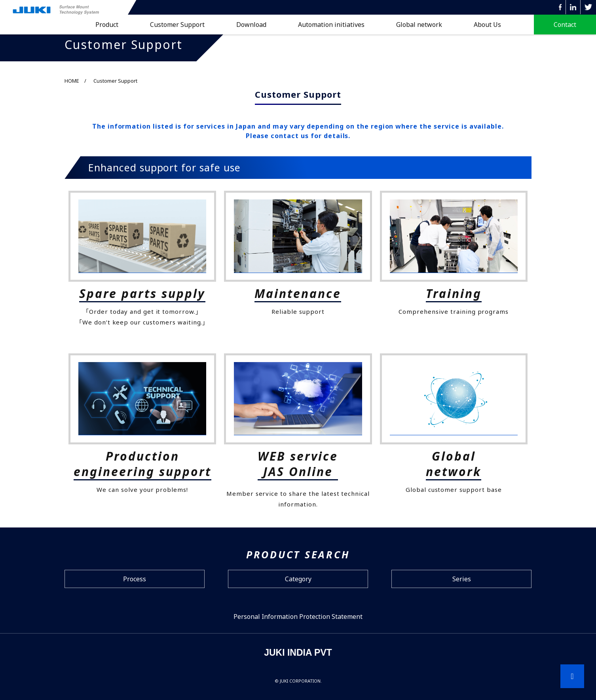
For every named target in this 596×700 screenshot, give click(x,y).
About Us (487, 25)
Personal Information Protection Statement (298, 617)
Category (298, 579)
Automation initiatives (331, 25)
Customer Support (177, 25)
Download (251, 25)
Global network (419, 25)
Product (107, 25)
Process (135, 579)
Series (462, 579)
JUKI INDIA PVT (298, 653)
